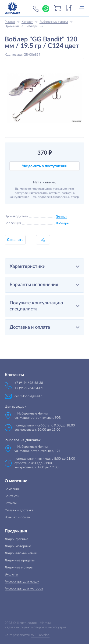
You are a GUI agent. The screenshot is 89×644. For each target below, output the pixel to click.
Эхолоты (11, 575)
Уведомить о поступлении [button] (45, 166)
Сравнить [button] (15, 240)
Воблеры (63, 223)
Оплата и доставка (19, 510)
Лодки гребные (16, 539)
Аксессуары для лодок (22, 582)
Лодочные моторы (19, 568)
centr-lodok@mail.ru (29, 396)
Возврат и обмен (17, 517)
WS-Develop (40, 635)
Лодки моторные (18, 546)
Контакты (12, 496)
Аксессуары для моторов (24, 589)
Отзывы (11, 503)
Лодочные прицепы (20, 560)
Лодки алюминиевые (21, 553)
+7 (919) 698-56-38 (36, 9)
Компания (12, 489)
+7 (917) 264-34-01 (29, 388)
